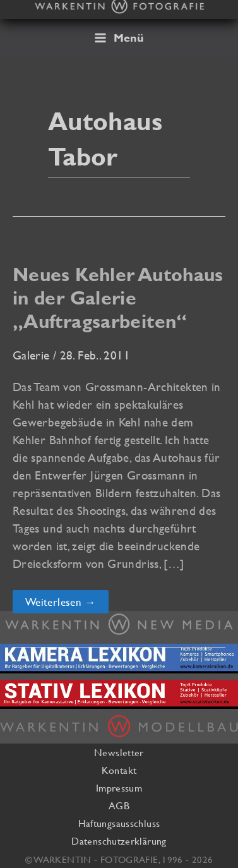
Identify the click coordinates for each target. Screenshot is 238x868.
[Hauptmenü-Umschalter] (119, 38)
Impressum (119, 788)
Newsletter (119, 752)
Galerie (31, 355)
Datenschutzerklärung (119, 841)
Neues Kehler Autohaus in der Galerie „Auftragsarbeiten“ (118, 298)
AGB (119, 805)
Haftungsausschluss (119, 823)
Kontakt (119, 770)
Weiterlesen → (67, 604)
